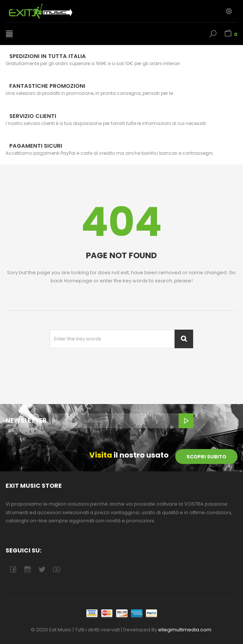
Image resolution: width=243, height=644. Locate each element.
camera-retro (27, 569)
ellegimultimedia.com (185, 630)
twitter (42, 569)
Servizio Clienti (33, 116)
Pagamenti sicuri (36, 146)
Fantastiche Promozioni (47, 86)
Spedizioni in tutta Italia (48, 56)
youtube (56, 569)
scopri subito (206, 457)
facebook (13, 569)
